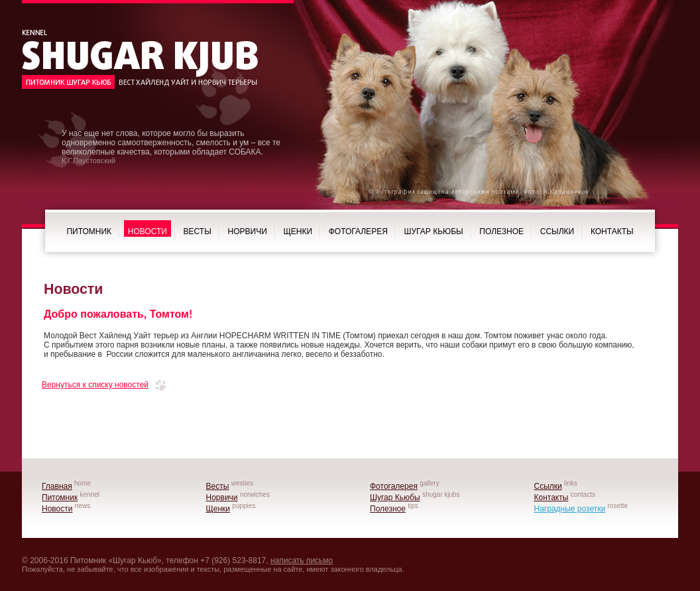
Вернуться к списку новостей (95, 385)
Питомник (89, 231)
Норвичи (248, 231)
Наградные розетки (570, 509)
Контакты (612, 231)
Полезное (501, 231)
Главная (57, 486)
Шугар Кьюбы (434, 231)
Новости (147, 231)
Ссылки (557, 231)
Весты (198, 231)
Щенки (298, 231)
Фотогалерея (358, 231)
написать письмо (302, 560)
